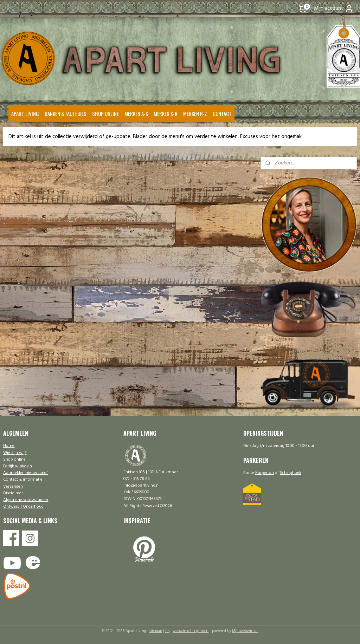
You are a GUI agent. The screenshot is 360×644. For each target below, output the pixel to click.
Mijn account (334, 8)
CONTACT (222, 113)
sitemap (156, 631)
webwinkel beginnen (191, 631)
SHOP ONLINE (105, 113)
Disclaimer (13, 493)
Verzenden (13, 487)
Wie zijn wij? (15, 453)
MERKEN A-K (136, 113)
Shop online (14, 460)
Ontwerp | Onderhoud (23, 507)
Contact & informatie (23, 480)
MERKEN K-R (166, 113)
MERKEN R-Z (195, 113)
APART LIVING (25, 113)
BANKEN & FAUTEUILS (66, 113)
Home (9, 446)
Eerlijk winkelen (18, 466)
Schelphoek (291, 473)
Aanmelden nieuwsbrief (25, 473)
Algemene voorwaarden (26, 500)
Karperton (265, 473)
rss (167, 631)
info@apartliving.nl (142, 486)
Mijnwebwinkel (245, 631)
